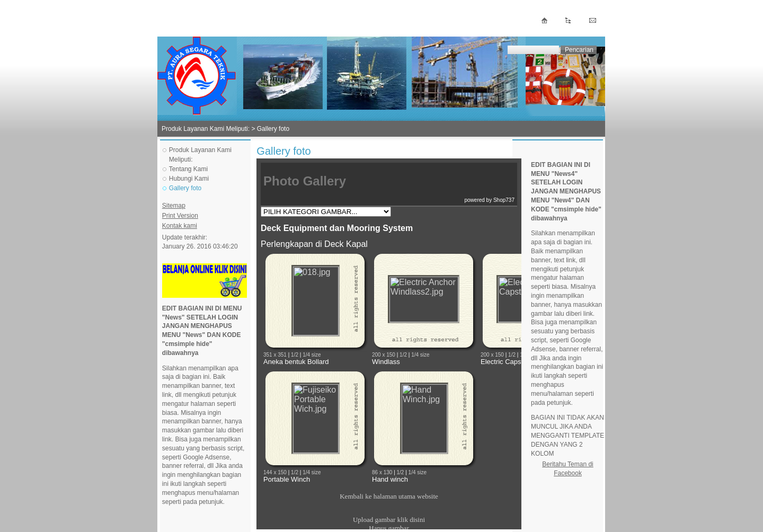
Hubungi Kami (189, 179)
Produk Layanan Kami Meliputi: (206, 129)
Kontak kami (180, 226)
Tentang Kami (188, 169)
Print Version (180, 216)
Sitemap (174, 206)
